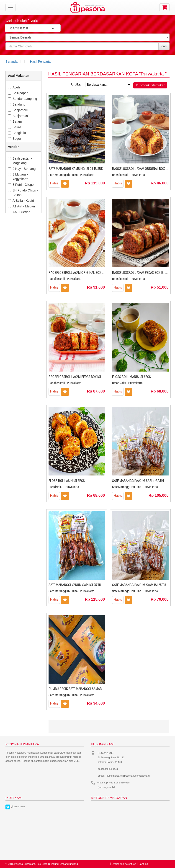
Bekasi (15, 127)
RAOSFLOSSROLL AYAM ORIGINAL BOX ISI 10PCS (82, 272)
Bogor (14, 139)
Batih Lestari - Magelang (20, 161)
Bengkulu (17, 133)
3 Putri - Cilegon (22, 185)
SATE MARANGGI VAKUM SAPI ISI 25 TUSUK (78, 585)
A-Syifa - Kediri (21, 201)
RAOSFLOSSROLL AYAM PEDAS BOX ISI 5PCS (142, 272)
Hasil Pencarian (41, 62)
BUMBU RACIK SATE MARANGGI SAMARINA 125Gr (82, 689)
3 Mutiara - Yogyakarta (18, 177)
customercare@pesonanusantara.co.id (128, 776)
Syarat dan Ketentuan (124, 864)
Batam (15, 121)
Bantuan (143, 864)
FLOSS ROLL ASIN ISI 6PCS (67, 480)
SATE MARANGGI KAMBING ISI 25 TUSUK (76, 168)
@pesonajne (18, 806)
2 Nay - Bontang (22, 169)
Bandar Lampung (22, 99)
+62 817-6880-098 (119, 783)
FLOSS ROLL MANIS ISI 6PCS (131, 377)
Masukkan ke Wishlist (65, 184)
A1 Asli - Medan (21, 206)
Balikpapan (18, 93)
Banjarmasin (19, 116)
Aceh (14, 87)
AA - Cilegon (19, 212)
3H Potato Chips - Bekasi (23, 193)
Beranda (12, 62)
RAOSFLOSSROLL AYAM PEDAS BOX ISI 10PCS (79, 377)
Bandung (17, 104)
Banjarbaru (18, 110)
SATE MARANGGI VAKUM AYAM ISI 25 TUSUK (142, 585)
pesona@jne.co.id (108, 769)
